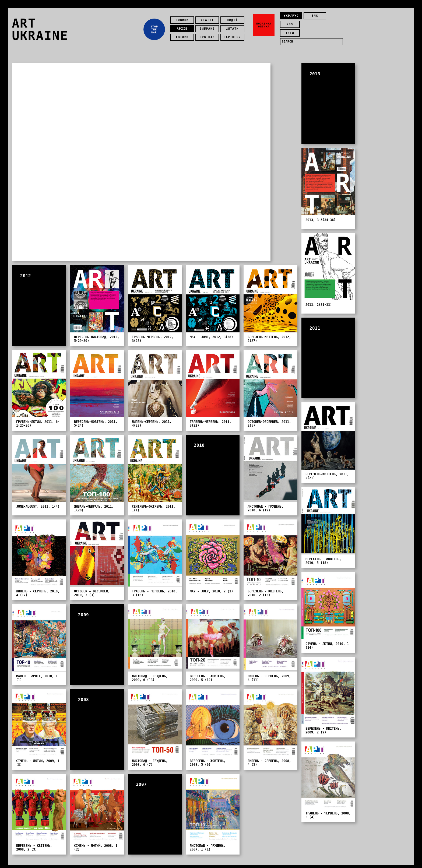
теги (291, 26)
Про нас (209, 35)
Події (234, 17)
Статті (209, 17)
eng (312, 17)
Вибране (209, 26)
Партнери (234, 35)
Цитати (234, 26)
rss (334, 17)
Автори (184, 35)
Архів (184, 26)
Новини (184, 17)
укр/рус (291, 17)
